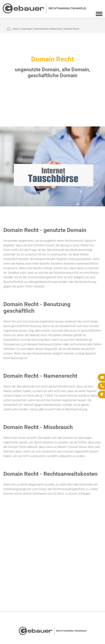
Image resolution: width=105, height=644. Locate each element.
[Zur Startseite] (44, 12)
